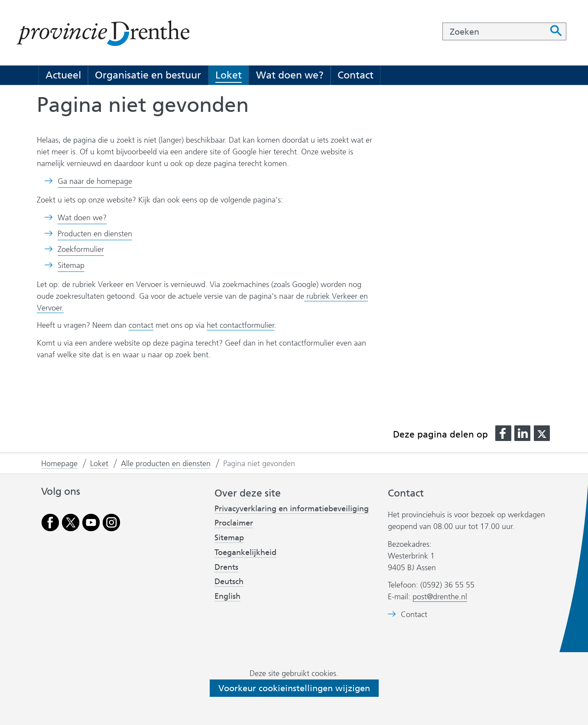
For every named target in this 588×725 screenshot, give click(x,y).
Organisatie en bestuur (148, 75)
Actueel (63, 75)
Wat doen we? (290, 75)
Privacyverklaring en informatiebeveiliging (292, 509)
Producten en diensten (95, 234)
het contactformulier (240, 325)
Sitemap (71, 265)
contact (141, 325)
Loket (229, 75)
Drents (226, 567)
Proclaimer (234, 523)
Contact (356, 75)
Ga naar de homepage (95, 181)
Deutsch (229, 581)
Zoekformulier (81, 249)
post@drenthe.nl (440, 597)
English (227, 596)
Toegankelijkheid (245, 552)
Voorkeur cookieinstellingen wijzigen (294, 688)
